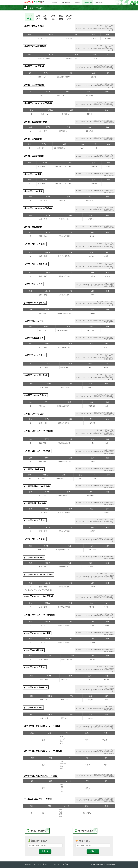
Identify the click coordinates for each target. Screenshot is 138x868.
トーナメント (55, 864)
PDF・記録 (99, 3)
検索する (45, 851)
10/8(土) (53, 17)
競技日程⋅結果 (66, 3)
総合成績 (77, 3)
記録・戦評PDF (43, 864)
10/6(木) (38, 17)
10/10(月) (69, 17)
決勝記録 (65, 864)
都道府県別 (88, 3)
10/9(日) (61, 17)
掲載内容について (30, 864)
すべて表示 (29, 17)
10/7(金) (46, 17)
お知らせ (55, 3)
